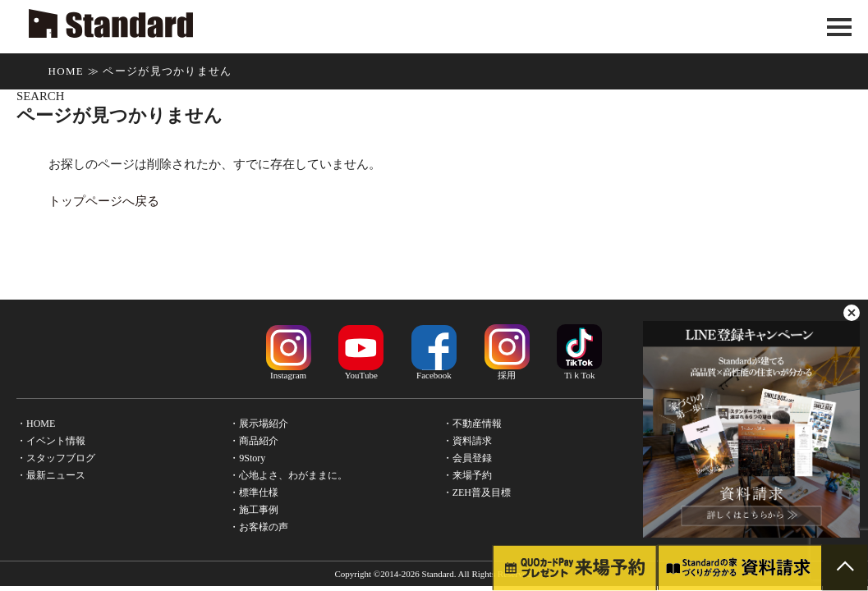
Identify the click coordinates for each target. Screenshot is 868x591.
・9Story (247, 458)
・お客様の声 (259, 527)
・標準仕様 (254, 492)
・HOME (36, 424)
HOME (66, 71)
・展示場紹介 (259, 424)
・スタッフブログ (56, 458)
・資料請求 (467, 441)
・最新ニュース (51, 475)
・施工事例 (254, 510)
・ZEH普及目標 (477, 492)
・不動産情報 (472, 424)
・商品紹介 (254, 441)
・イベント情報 (51, 441)
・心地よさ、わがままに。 (288, 475)
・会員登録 (467, 458)
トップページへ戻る (104, 201)
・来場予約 (467, 475)
